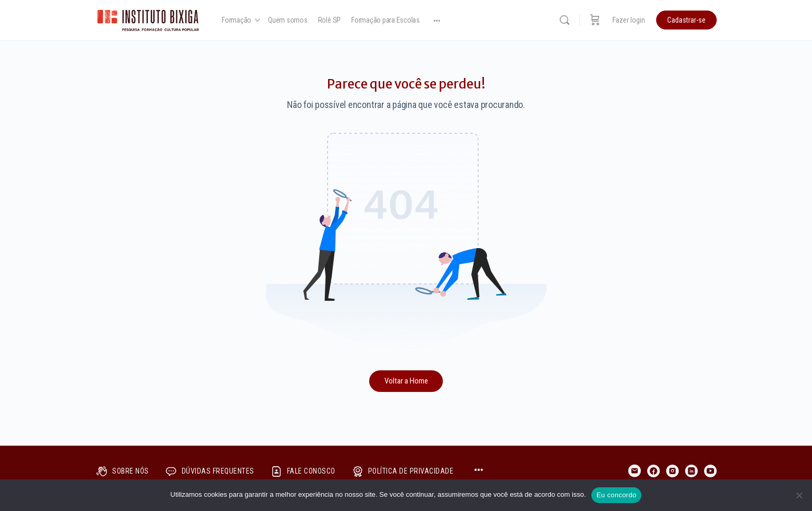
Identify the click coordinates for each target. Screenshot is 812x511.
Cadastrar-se (686, 20)
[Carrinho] (595, 20)
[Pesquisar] (565, 20)
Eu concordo (617, 495)
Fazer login (629, 20)
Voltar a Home (406, 381)
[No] (799, 495)
